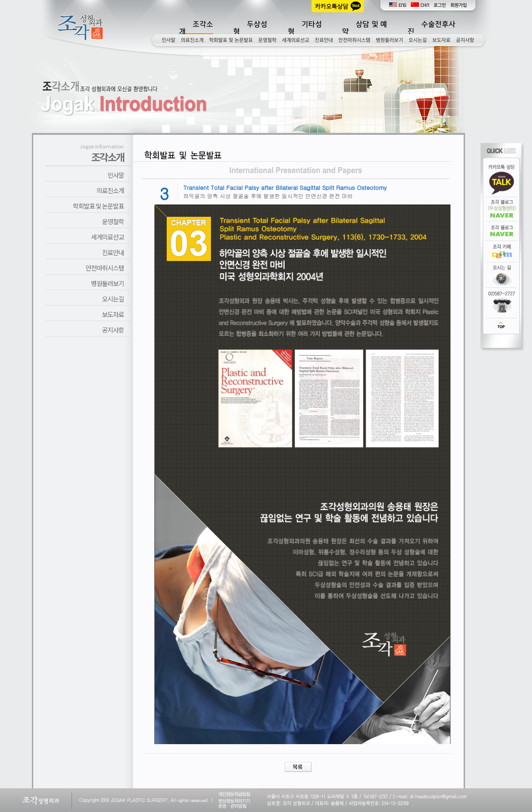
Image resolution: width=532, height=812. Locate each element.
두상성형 (250, 28)
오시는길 (418, 40)
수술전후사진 (432, 28)
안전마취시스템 (354, 40)
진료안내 (324, 40)
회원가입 (459, 5)
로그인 (440, 5)
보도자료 (441, 40)
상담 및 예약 (365, 28)
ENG (398, 5)
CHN (420, 5)
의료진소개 (192, 40)
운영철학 (267, 40)
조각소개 (196, 28)
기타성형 (305, 28)
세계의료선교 (296, 40)
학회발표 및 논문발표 (231, 40)
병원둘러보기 (389, 40)
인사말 (169, 40)
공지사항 (465, 40)
